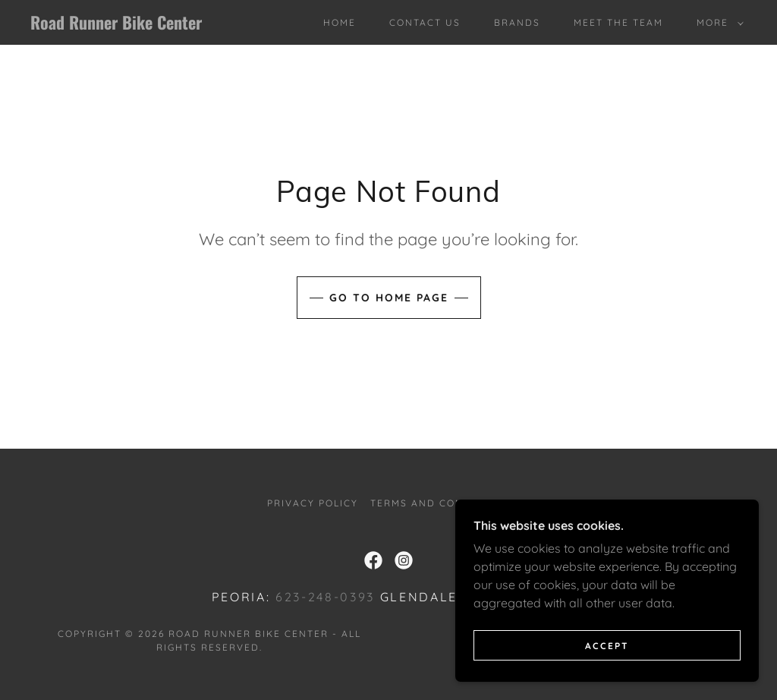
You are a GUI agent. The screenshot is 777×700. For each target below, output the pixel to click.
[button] (717, 23)
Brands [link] (517, 22)
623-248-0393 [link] (325, 597)
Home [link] (340, 22)
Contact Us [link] (425, 22)
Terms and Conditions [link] (440, 503)
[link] (126, 25)
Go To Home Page (389, 298)
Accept (607, 646)
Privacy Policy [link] (313, 503)
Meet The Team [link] (618, 22)
